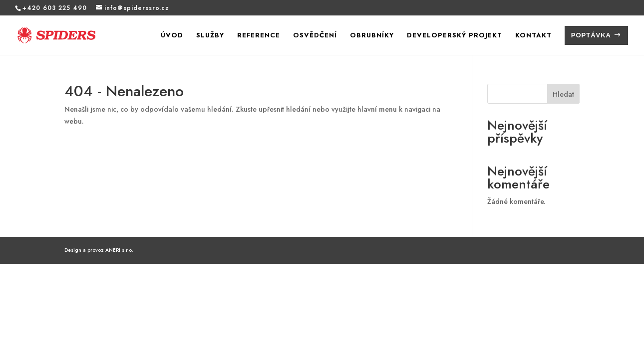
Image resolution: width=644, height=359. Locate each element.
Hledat (563, 94)
